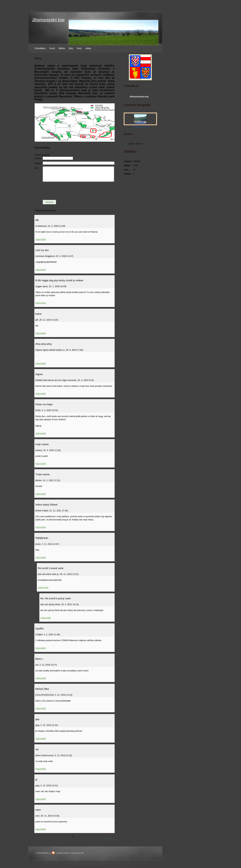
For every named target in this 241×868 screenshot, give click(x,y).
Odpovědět (41, 239)
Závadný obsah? (63, 853)
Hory (79, 48)
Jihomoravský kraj (48, 20)
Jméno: (38, 158)
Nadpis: (38, 163)
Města (62, 48)
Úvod (52, 48)
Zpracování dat (77, 853)
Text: (37, 168)
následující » (109, 838)
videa (88, 48)
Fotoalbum (40, 48)
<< (126, 144)
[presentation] (74, 191)
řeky (71, 48)
